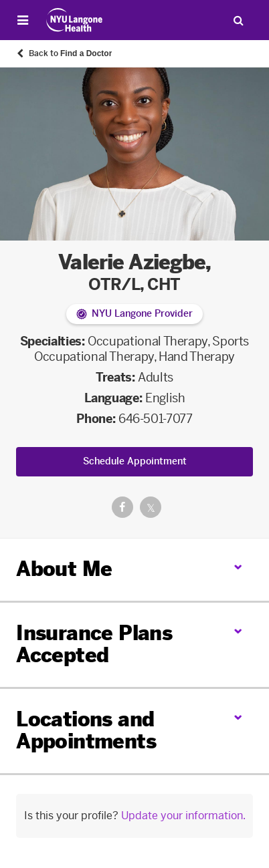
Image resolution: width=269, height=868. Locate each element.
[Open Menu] (23, 20)
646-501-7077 (156, 419)
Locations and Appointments (86, 731)
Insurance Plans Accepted (94, 644)
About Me (64, 569)
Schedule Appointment (135, 461)
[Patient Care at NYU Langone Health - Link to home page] (75, 20)
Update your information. (183, 816)
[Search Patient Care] (238, 20)
